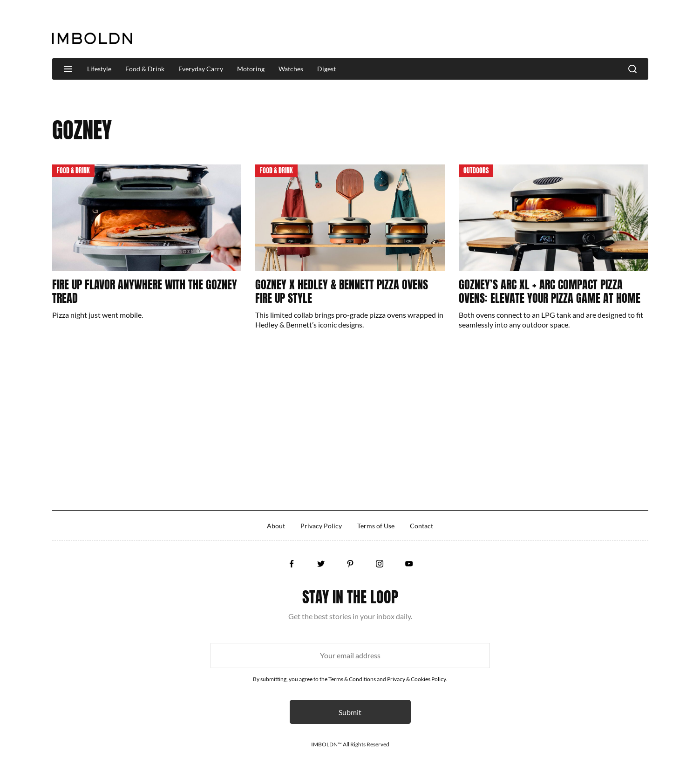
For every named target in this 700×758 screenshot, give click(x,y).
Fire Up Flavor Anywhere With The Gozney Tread (145, 291)
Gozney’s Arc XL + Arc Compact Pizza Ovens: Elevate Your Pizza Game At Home (550, 291)
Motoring (251, 69)
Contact (421, 526)
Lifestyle (99, 69)
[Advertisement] (479, 30)
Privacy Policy (321, 526)
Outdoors (476, 171)
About (276, 526)
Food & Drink (145, 69)
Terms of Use (376, 526)
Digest (326, 69)
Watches (291, 69)
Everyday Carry (201, 69)
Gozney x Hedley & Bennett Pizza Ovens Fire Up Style (342, 291)
